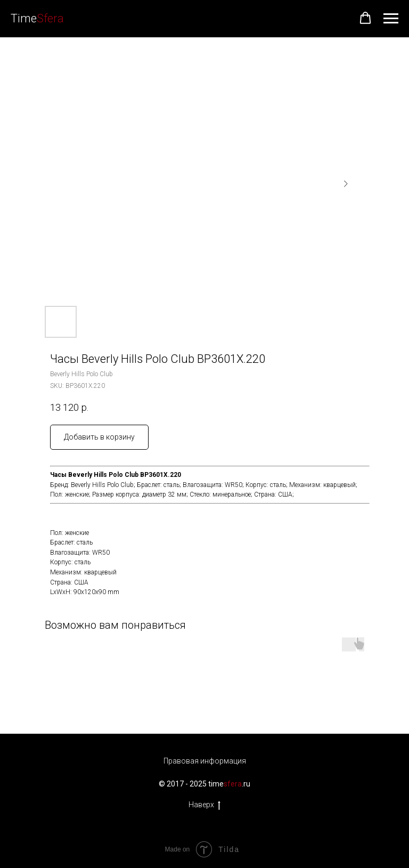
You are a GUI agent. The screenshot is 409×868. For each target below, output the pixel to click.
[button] (365, 18)
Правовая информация (205, 761)
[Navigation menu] (391, 19)
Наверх (204, 805)
